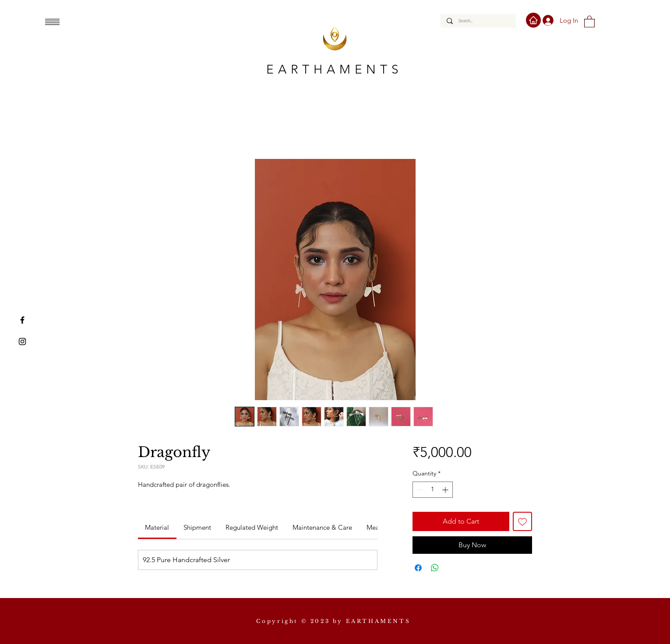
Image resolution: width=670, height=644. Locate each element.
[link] (157, 527)
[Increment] (446, 490)
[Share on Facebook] (418, 568)
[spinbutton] (433, 490)
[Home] (533, 20)
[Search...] (478, 21)
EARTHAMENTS (335, 69)
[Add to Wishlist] (522, 521)
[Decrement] (419, 490)
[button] (52, 22)
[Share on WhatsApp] (435, 568)
